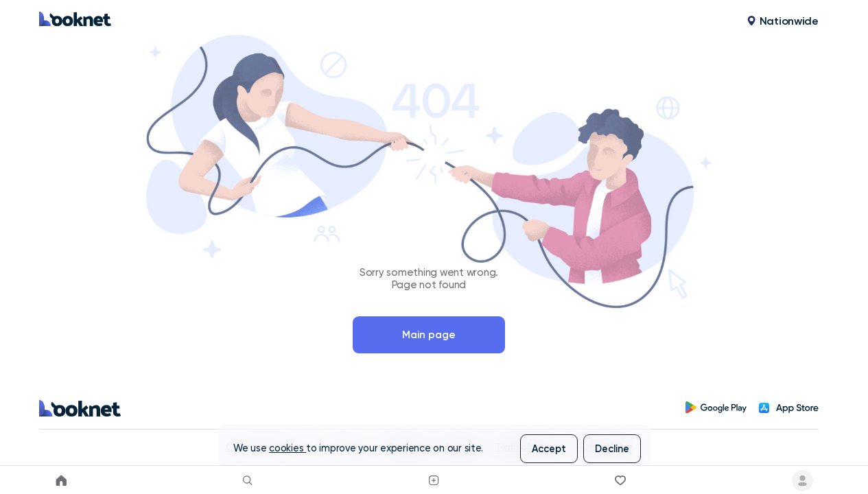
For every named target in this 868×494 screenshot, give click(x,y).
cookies (288, 448)
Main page (429, 335)
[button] (783, 21)
